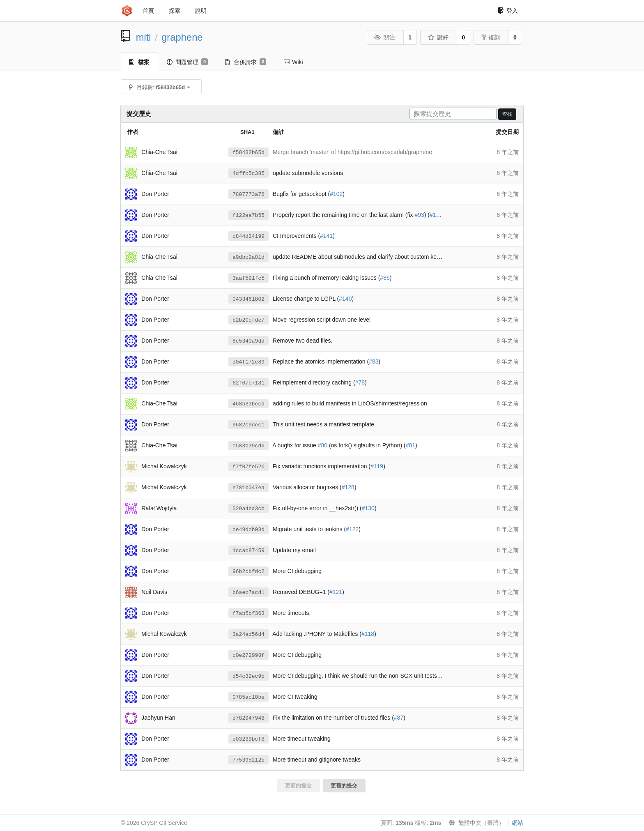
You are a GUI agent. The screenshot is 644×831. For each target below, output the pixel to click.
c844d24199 (248, 236)
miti (144, 37)
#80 (323, 445)
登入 (508, 11)
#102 (336, 194)
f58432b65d (248, 153)
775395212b (248, 760)
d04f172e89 (248, 362)
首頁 (148, 11)
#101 (436, 215)
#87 (399, 718)
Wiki (293, 62)
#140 (345, 299)
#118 (368, 634)
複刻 (491, 37)
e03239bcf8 (248, 739)
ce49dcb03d (248, 530)
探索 (175, 11)
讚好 (438, 37)
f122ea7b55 (248, 215)
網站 (517, 823)
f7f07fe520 (248, 467)
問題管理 (187, 62)
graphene (182, 37)
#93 (419, 215)
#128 (348, 487)
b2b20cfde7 (248, 320)
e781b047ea (248, 488)
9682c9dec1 (248, 425)
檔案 (139, 62)
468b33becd (248, 404)
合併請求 (246, 62)
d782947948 (248, 718)
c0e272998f (248, 655)
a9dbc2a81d (248, 257)
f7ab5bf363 (248, 613)
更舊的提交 (344, 786)
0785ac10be (248, 697)
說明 (201, 11)
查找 (507, 114)
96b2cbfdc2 (248, 572)
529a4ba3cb (248, 509)
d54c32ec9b (248, 676)
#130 (368, 508)
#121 (336, 592)
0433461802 (248, 299)
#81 (411, 445)
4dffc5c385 (248, 174)
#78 (360, 382)
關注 (385, 37)
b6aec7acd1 (248, 593)
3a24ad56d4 (248, 634)
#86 (385, 278)
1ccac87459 (248, 551)
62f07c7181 (248, 383)
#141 (326, 236)
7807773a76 (248, 195)
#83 (374, 361)
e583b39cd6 (248, 446)
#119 (377, 466)
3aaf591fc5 (248, 278)
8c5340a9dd (248, 341)
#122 (352, 529)
